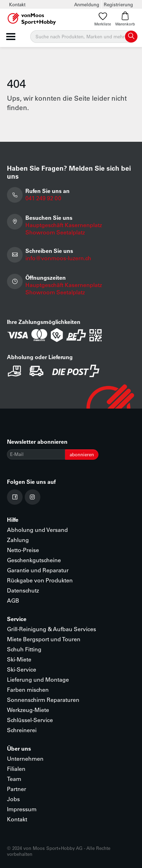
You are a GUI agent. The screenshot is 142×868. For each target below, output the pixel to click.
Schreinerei (22, 730)
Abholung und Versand (37, 530)
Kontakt (17, 4)
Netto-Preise (23, 550)
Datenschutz (23, 590)
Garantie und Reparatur (38, 570)
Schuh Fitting (24, 649)
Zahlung (18, 540)
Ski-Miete (19, 659)
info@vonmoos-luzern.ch (58, 258)
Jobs (13, 799)
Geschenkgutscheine (34, 560)
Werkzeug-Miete (28, 710)
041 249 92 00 (43, 198)
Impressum (22, 809)
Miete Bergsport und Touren (44, 639)
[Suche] (84, 37)
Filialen (16, 769)
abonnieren (82, 454)
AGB (13, 600)
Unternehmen (25, 758)
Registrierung (118, 4)
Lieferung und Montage (38, 679)
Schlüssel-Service (30, 720)
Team (14, 779)
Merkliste (103, 19)
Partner (17, 789)
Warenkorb (125, 19)
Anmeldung (87, 4)
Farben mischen (28, 689)
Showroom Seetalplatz (55, 232)
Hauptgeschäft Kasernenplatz (64, 225)
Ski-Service (22, 669)
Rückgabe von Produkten (40, 580)
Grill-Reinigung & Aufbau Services (52, 629)
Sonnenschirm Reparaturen (43, 700)
